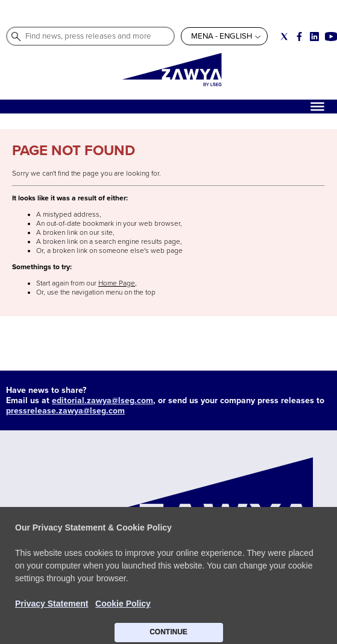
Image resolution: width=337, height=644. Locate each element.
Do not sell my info (180, 585)
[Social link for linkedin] (314, 37)
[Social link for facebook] (299, 37)
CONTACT (29, 585)
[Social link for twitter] (284, 37)
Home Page (117, 283)
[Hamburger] (317, 107)
